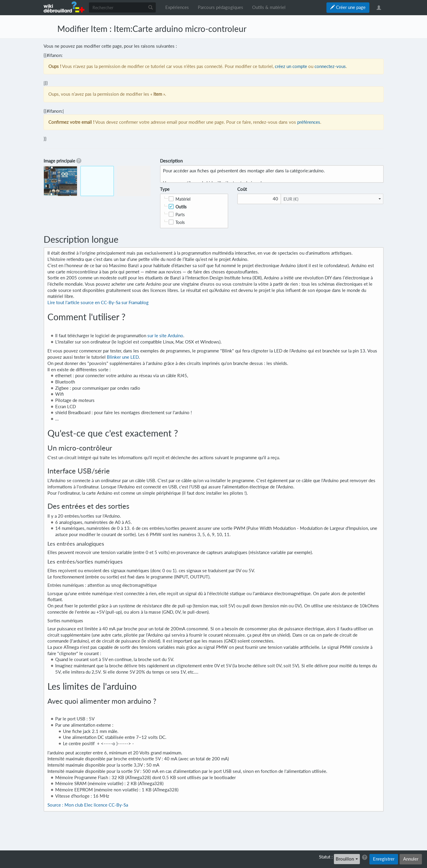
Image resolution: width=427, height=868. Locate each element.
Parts (180, 215)
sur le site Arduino (165, 336)
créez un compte (291, 66)
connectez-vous (330, 66)
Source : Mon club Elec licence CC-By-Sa (88, 805)
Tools (180, 222)
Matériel (183, 199)
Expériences (177, 7)
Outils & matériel (269, 7)
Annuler (411, 859)
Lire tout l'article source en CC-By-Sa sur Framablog (98, 303)
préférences (309, 122)
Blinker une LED (123, 357)
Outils (181, 207)
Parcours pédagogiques (221, 7)
